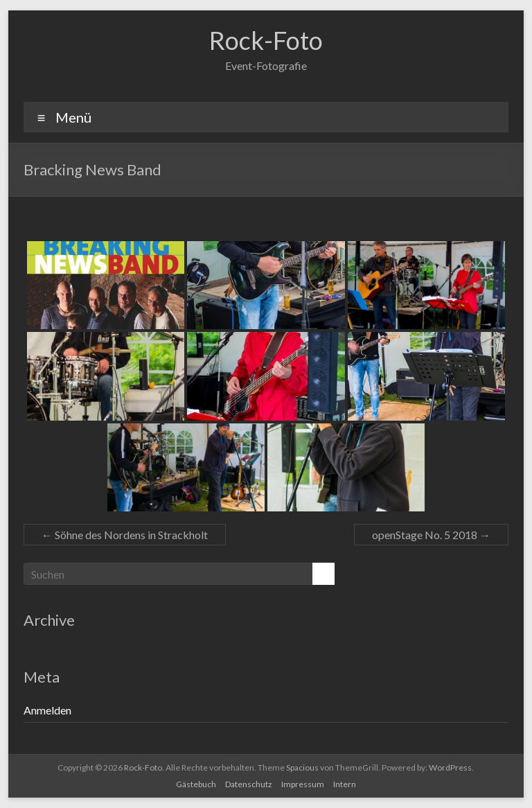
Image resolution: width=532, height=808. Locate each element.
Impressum (303, 784)
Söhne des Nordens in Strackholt (125, 535)
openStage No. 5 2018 (431, 535)
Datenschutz (249, 784)
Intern (345, 784)
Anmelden (47, 710)
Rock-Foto (266, 40)
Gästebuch (196, 784)
